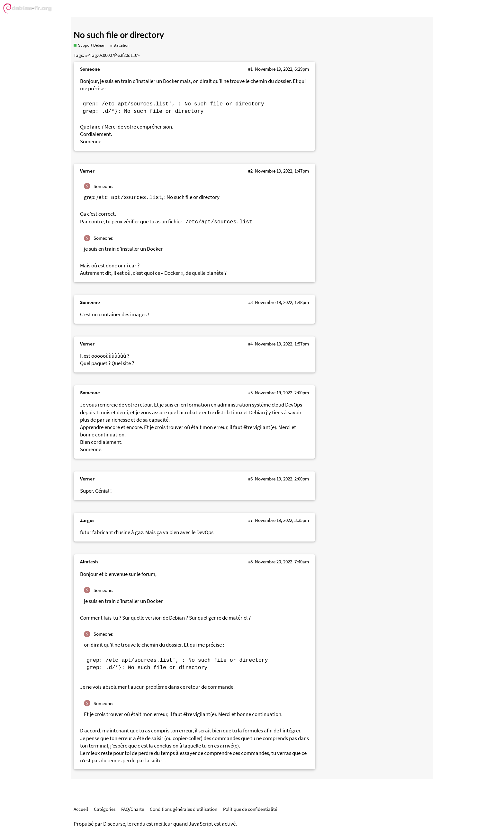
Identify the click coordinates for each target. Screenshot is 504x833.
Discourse (114, 824)
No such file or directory (119, 35)
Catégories (105, 809)
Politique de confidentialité (250, 809)
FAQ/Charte (133, 809)
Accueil (81, 809)
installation (120, 45)
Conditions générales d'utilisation (184, 809)
